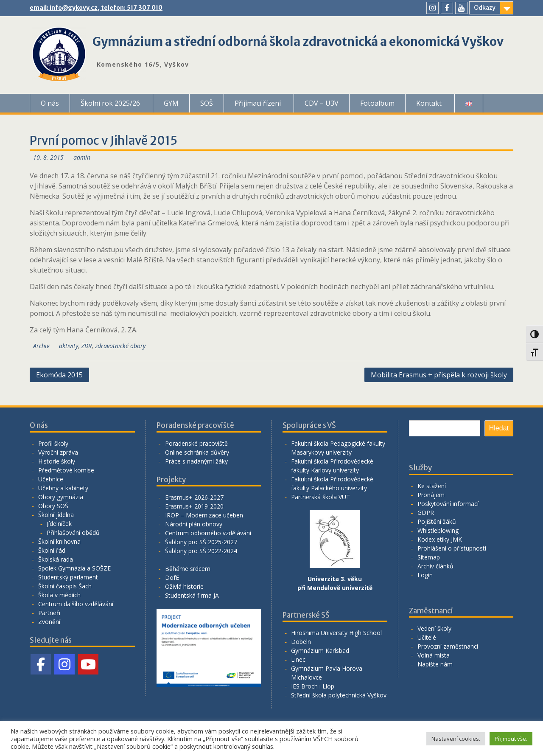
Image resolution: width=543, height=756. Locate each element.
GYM (171, 103)
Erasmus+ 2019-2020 (194, 506)
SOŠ (207, 103)
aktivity (69, 346)
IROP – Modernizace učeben (204, 515)
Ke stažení (432, 486)
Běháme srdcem (188, 569)
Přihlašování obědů (73, 533)
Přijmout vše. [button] (511, 739)
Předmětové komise (66, 470)
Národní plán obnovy (194, 524)
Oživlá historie (184, 586)
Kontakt (429, 103)
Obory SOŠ (53, 506)
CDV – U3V (322, 103)
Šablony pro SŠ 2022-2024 (201, 551)
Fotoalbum (377, 103)
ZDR (87, 346)
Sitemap (429, 557)
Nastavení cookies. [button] (456, 739)
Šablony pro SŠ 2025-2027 (201, 542)
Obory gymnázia (61, 497)
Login (425, 575)
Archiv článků (435, 566)
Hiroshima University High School (336, 633)
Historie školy (57, 461)
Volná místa (434, 655)
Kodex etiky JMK (440, 539)
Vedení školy (434, 628)
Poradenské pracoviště (196, 443)
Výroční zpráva (58, 452)
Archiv (41, 346)
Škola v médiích (59, 595)
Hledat (499, 428)
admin (82, 157)
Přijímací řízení (258, 103)
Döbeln (301, 642)
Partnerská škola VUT (320, 497)
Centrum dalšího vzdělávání (76, 604)
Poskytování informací (448, 504)
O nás (50, 103)
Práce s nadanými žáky (196, 461)
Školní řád (52, 550)
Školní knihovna (59, 541)
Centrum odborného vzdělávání (208, 533)
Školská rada (56, 559)
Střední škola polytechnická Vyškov (339, 695)
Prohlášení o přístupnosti (452, 548)
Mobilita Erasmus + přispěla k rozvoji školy (439, 375)
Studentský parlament (68, 577)
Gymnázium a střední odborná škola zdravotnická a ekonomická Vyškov (298, 42)
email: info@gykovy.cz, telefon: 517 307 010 (96, 8)
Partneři (49, 613)
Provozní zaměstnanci (448, 646)
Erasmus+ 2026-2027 (194, 497)
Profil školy (53, 443)
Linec (298, 659)
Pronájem (431, 495)
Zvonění (49, 622)
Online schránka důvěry (197, 452)
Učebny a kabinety (63, 488)
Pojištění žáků (437, 521)
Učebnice (51, 479)
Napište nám (435, 664)
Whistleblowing (438, 530)
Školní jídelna (56, 515)
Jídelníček (59, 524)
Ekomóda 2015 (59, 375)
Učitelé (427, 637)
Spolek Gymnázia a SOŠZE (74, 568)
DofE (172, 578)
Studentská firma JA (192, 595)
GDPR (426, 513)
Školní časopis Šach (65, 586)
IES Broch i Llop (313, 686)
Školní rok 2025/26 (110, 103)
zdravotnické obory (120, 346)
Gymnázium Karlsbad (320, 651)
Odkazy (485, 8)
